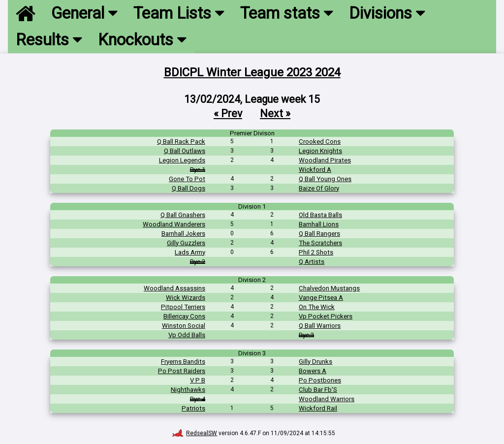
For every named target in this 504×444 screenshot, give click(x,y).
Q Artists (312, 262)
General (84, 13)
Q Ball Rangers (319, 234)
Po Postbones (320, 380)
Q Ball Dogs (189, 188)
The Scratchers (320, 243)
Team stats (287, 13)
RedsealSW (195, 433)
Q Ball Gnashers (183, 215)
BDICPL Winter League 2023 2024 (252, 72)
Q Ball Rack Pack (181, 142)
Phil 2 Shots (316, 252)
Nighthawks (188, 390)
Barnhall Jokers (183, 234)
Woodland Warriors (327, 399)
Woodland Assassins (174, 288)
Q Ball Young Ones (325, 179)
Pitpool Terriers (183, 307)
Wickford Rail (318, 408)
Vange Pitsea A (321, 298)
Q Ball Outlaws (185, 151)
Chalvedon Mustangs (329, 288)
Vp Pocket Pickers (326, 316)
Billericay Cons (184, 316)
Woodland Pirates (325, 160)
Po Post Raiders (182, 371)
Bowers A (313, 371)
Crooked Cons (320, 142)
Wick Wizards (186, 298)
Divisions (387, 13)
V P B (198, 380)
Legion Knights (320, 151)
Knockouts (142, 40)
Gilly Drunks (315, 362)
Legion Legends (182, 160)
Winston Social (184, 326)
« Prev (228, 113)
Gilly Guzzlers (186, 243)
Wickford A (315, 170)
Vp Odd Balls (187, 335)
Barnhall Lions (319, 224)
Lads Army (190, 252)
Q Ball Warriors (320, 326)
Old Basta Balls (320, 215)
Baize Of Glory (319, 188)
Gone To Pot (187, 179)
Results (49, 40)
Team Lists (179, 13)
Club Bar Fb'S (318, 390)
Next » (275, 113)
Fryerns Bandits (183, 362)
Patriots (193, 408)
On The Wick (317, 307)
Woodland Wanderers (174, 224)
